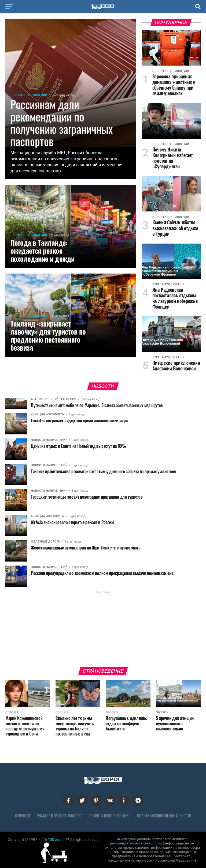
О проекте (23, 816)
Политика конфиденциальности (164, 816)
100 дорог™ (58, 840)
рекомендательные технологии (136, 843)
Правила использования (110, 816)
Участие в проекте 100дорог (60, 816)
